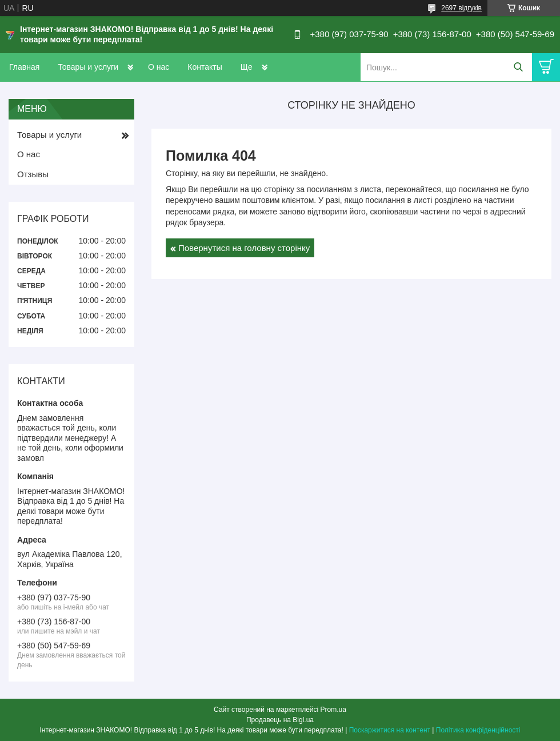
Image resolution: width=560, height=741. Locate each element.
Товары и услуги (88, 67)
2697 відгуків (461, 8)
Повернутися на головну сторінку (244, 248)
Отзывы (33, 174)
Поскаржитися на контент (390, 730)
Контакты (205, 67)
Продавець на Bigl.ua (280, 720)
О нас (159, 67)
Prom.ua (333, 710)
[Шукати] (518, 67)
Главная (24, 67)
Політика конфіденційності (478, 730)
